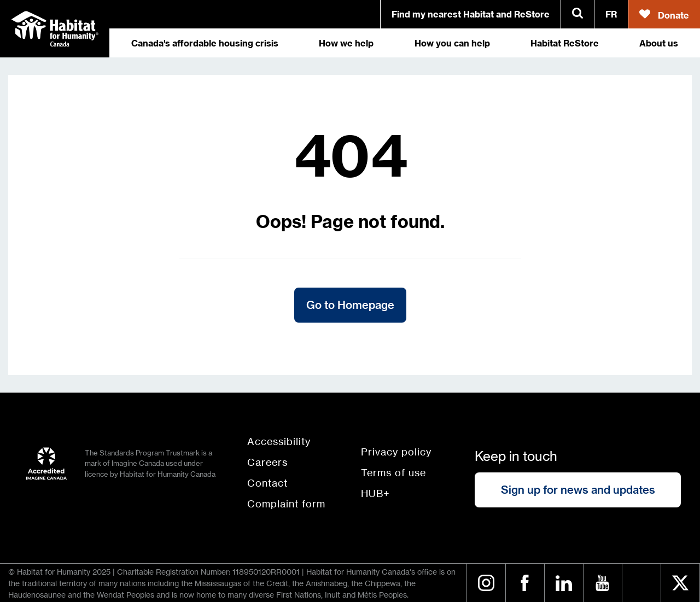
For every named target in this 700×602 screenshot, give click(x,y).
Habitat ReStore (565, 46)
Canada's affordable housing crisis (205, 46)
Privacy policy (396, 452)
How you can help (452, 46)
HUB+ (375, 493)
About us (659, 46)
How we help (346, 46)
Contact (267, 483)
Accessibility (279, 441)
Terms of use (393, 472)
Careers (267, 462)
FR (611, 14)
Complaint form (286, 504)
